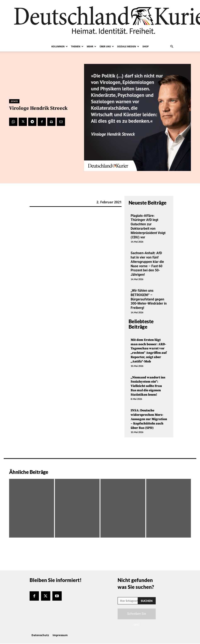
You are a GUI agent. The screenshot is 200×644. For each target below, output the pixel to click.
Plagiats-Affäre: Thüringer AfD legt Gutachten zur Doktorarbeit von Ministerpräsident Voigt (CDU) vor (148, 226)
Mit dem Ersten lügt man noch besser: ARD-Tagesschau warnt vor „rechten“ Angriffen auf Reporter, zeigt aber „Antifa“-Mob (149, 351)
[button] (172, 46)
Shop (146, 46)
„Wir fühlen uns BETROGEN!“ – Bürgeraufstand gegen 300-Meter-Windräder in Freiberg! (149, 299)
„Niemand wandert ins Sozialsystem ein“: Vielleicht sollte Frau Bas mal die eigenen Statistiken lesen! (148, 386)
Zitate (14, 101)
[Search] (147, 601)
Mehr (92, 46)
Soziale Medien (128, 46)
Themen (77, 46)
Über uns (107, 46)
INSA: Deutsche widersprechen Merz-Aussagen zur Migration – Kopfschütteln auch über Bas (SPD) (149, 419)
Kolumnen (60, 46)
